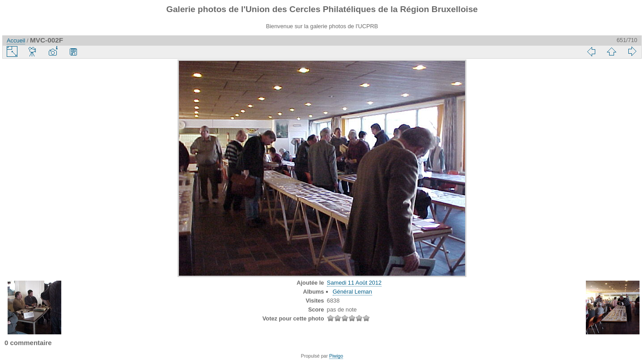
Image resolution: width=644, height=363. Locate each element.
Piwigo (336, 356)
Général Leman (352, 292)
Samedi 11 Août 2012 (354, 283)
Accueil (16, 41)
